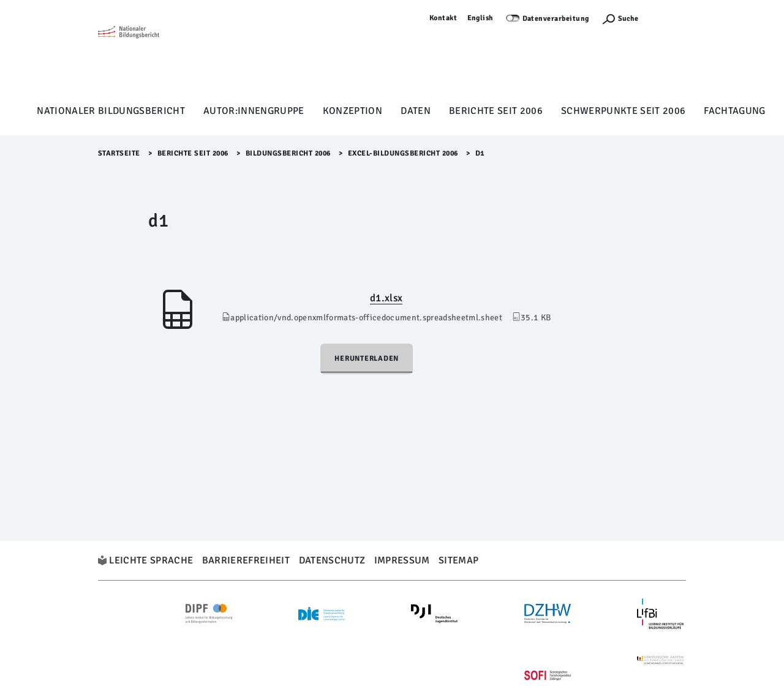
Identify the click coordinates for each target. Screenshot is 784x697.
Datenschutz (332, 560)
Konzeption (352, 111)
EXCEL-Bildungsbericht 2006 (403, 153)
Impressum (402, 560)
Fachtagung (734, 111)
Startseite (119, 153)
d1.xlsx (386, 298)
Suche (628, 19)
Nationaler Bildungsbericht (111, 111)
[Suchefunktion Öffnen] (620, 19)
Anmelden (668, 18)
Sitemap (458, 560)
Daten (416, 111)
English (481, 18)
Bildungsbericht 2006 (288, 153)
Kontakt (443, 18)
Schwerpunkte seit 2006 (623, 111)
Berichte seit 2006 (496, 111)
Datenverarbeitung (556, 19)
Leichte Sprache (151, 560)
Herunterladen (367, 359)
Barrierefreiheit (246, 560)
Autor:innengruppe (254, 111)
